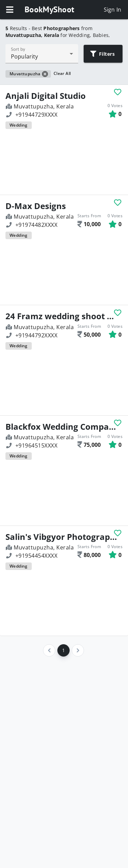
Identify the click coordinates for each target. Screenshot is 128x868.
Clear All (62, 73)
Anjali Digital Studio (46, 96)
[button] (10, 10)
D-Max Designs (36, 206)
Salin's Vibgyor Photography (61, 537)
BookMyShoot (49, 9)
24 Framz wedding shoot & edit (61, 316)
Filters (103, 54)
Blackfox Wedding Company (61, 427)
